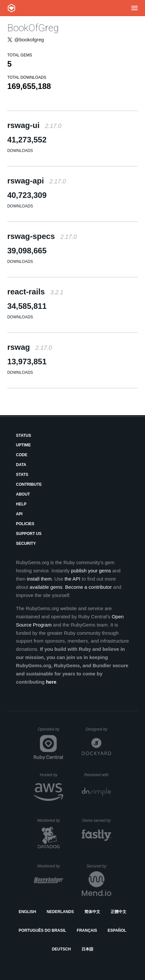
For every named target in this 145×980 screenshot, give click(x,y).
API (19, 514)
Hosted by (51, 775)
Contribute (29, 484)
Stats (22, 475)
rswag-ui (34, 125)
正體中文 (118, 912)
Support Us (29, 534)
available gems (46, 587)
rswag (29, 347)
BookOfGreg (33, 28)
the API (72, 579)
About (23, 494)
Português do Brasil (42, 930)
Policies (25, 524)
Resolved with (98, 775)
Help (21, 504)
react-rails (35, 292)
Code (22, 455)
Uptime (23, 445)
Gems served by (97, 820)
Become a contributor (89, 587)
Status (24, 436)
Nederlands (60, 912)
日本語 (87, 949)
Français (87, 930)
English (27, 912)
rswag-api (36, 181)
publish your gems (91, 571)
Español (117, 930)
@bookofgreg (29, 40)
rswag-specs (42, 236)
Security (26, 543)
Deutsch (61, 949)
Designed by (98, 729)
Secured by (99, 866)
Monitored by (50, 820)
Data (21, 465)
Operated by (50, 732)
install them (39, 579)
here (51, 682)
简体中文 (92, 912)
